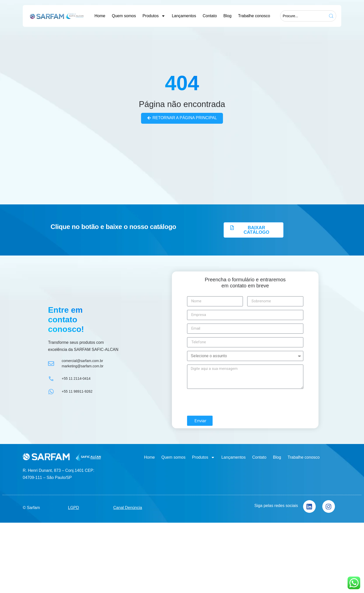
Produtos (154, 16)
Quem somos (124, 16)
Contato (210, 16)
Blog (227, 16)
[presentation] (225, 402)
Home (100, 16)
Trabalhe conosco (254, 16)
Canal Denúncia (128, 507)
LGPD (74, 507)
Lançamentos (184, 16)
